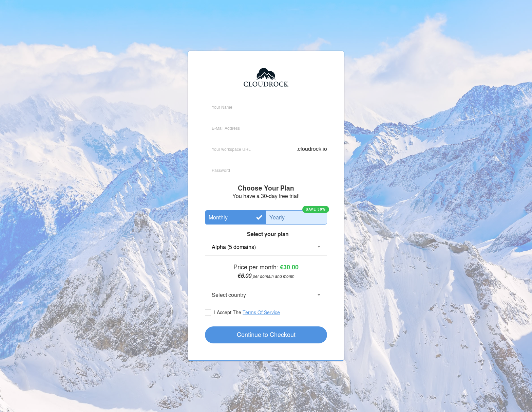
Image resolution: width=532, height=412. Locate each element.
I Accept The (246, 312)
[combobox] (266, 295)
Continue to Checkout (266, 334)
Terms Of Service (261, 312)
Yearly (277, 217)
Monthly (218, 217)
